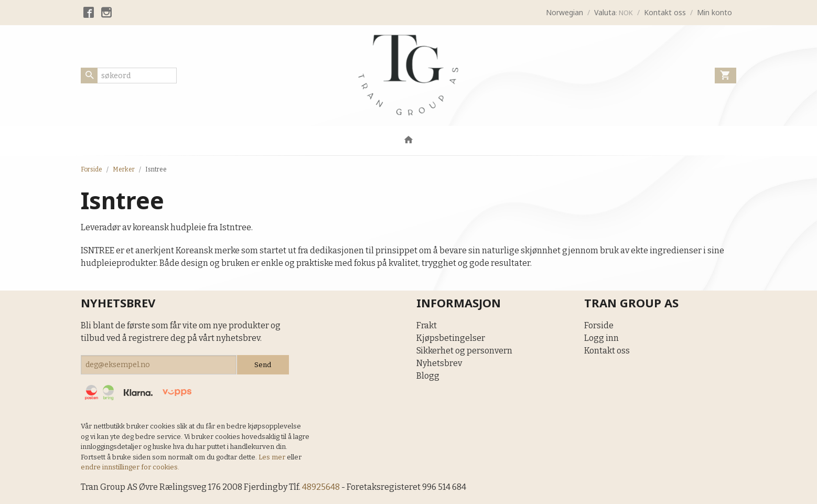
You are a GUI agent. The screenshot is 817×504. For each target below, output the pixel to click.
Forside (92, 169)
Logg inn (601, 338)
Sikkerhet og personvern (464, 351)
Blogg (428, 376)
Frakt (427, 325)
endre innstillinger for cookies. (130, 467)
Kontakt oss (607, 351)
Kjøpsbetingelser (451, 338)
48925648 (321, 487)
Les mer (273, 457)
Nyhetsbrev (439, 363)
